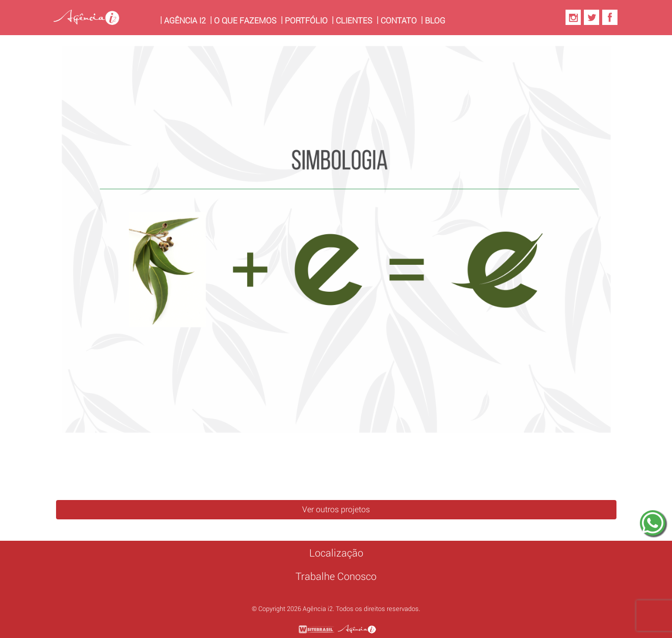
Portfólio (306, 21)
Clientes (354, 21)
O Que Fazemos (245, 21)
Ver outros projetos (336, 509)
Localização (336, 553)
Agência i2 (187, 20)
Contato (399, 21)
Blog (435, 21)
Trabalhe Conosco (336, 576)
